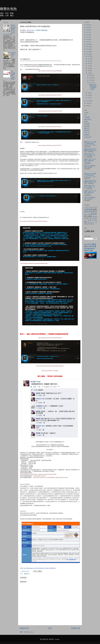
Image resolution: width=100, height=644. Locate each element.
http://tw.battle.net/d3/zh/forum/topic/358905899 (50, 71)
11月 (89, 59)
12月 (89, 56)
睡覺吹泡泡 (8, 9)
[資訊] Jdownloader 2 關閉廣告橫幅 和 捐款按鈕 (90, 150)
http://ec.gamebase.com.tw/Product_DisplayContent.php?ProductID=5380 (38, 474)
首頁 (50, 628)
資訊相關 (87, 124)
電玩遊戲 (87, 126)
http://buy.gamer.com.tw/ (40, 476)
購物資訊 (87, 135)
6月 (89, 68)
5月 (89, 71)
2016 (88, 44)
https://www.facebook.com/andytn (50, 371)
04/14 (91, 78)
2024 (88, 27)
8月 (89, 63)
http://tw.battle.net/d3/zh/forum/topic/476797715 (50, 145)
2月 (89, 95)
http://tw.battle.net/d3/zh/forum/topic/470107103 (50, 111)
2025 (88, 25)
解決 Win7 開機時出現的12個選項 (90, 167)
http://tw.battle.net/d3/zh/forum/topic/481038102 (50, 338)
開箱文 (86, 122)
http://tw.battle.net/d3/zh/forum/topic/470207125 (50, 95)
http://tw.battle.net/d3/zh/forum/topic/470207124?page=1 (34, 221)
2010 (88, 103)
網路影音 (87, 131)
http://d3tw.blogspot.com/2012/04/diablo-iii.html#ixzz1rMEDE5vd (40, 568)
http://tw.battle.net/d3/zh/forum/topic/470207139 (50, 127)
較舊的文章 (76, 628)
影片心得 (87, 133)
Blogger (57, 639)
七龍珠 (86, 113)
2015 (88, 47)
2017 (88, 42)
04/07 (91, 83)
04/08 (91, 80)
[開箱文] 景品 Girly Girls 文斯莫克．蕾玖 (90, 155)
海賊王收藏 (87, 119)
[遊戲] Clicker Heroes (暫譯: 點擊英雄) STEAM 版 (90, 161)
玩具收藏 (87, 117)
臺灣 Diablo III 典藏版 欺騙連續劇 (37, 30)
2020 (88, 35)
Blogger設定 (88, 137)
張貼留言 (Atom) (29, 632)
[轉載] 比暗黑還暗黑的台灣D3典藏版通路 (93, 87)
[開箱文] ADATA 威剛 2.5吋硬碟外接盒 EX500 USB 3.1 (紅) (90, 143)
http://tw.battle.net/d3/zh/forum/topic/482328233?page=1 (50, 366)
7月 (89, 66)
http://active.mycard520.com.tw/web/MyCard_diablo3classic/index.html (50, 478)
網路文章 (27, 574)
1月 (89, 98)
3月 (89, 93)
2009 (88, 106)
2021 (88, 32)
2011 (88, 101)
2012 (88, 54)
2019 (88, 37)
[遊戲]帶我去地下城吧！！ (13, 55)
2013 (88, 52)
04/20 (91, 75)
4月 (89, 73)
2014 (88, 49)
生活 (86, 115)
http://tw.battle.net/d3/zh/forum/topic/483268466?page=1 (35, 263)
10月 (89, 61)
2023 (88, 30)
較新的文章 (24, 628)
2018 (88, 39)
